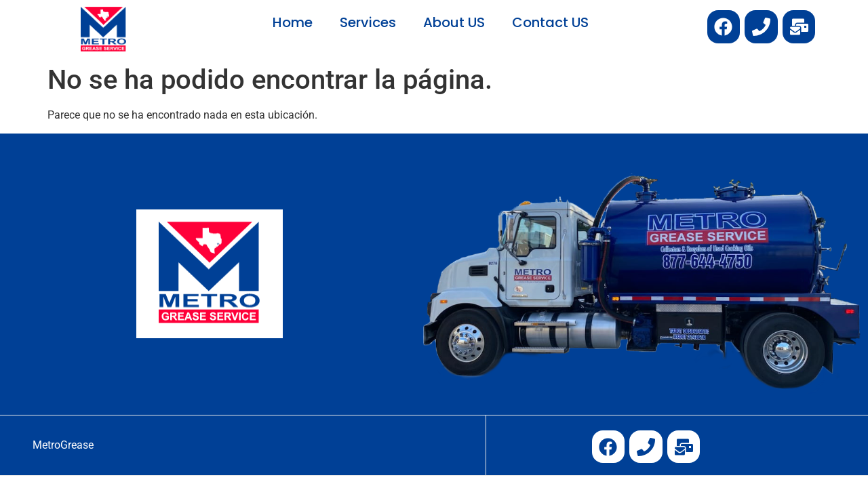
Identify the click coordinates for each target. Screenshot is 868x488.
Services (368, 22)
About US (454, 22)
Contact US (550, 22)
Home (293, 22)
